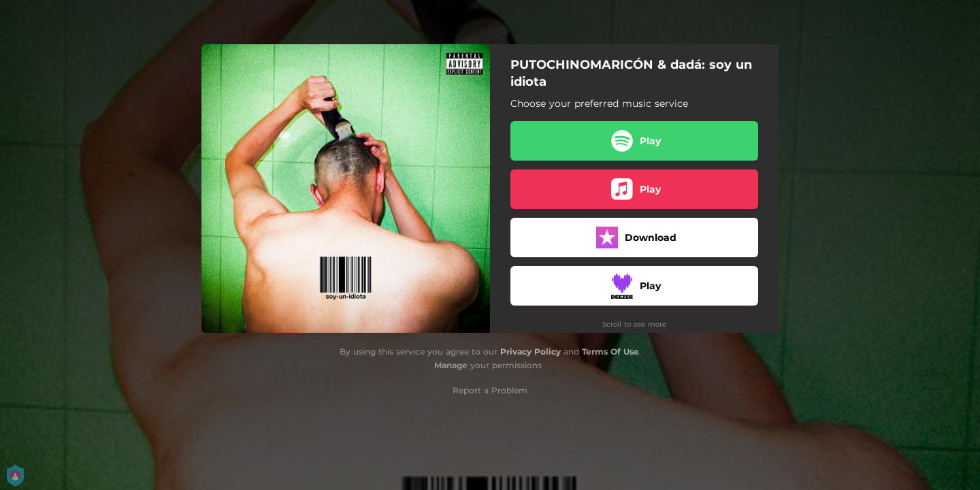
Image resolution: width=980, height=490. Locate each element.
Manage (451, 365)
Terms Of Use (610, 352)
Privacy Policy (530, 352)
